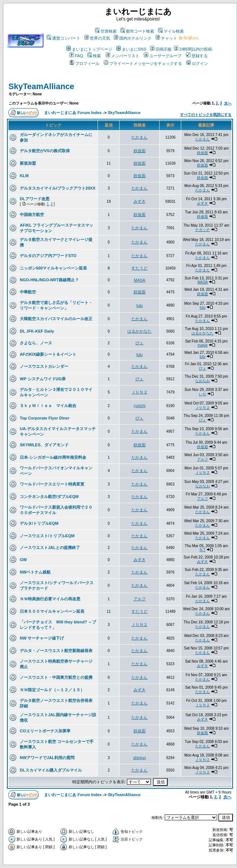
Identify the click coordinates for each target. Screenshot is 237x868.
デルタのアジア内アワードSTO (48, 256)
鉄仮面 (140, 151)
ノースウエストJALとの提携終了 (50, 547)
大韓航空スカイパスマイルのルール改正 (56, 319)
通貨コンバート (63, 38)
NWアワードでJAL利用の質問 (47, 758)
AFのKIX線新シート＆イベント (48, 354)
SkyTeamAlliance (41, 86)
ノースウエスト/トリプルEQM (47, 536)
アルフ (203, 459)
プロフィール (85, 63)
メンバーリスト (123, 56)
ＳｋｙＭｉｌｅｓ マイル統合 (48, 406)
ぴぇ (139, 343)
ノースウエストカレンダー (44, 366)
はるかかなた (139, 331)
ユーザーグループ (163, 56)
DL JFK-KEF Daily (37, 331)
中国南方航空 (32, 215)
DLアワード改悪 (35, 199)
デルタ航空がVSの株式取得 (45, 151)
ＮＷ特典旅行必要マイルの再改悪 (50, 599)
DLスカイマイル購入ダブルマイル (51, 770)
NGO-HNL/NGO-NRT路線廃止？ (49, 280)
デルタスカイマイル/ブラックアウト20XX (58, 188)
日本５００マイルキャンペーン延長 (52, 611)
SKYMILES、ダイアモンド (44, 445)
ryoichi (139, 406)
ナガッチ (203, 230)
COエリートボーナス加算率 (45, 731)
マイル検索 (171, 31)
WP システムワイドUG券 (43, 379)
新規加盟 (28, 163)
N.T (203, 550)
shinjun (140, 758)
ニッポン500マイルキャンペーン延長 (53, 268)
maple (202, 345)
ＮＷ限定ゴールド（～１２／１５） (52, 690)
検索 (94, 56)
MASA (140, 280)
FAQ (76, 56)
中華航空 (28, 292)
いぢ (203, 394)
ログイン (197, 63)
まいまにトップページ (89, 49)
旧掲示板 (161, 49)
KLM (24, 176)
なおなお (203, 381)
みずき (140, 201)
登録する (197, 56)
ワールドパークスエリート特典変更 (52, 484)
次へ (228, 103)
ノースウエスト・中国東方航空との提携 (56, 677)
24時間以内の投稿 (193, 49)
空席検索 (106, 31)
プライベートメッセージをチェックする (143, 63)
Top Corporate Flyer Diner (45, 418)
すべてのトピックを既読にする (206, 115)
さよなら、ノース (36, 343)
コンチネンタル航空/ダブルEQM (49, 497)
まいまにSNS (131, 49)
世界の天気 (97, 38)
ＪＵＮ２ (139, 392)
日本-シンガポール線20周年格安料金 (53, 457)
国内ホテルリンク (133, 38)
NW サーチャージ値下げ (42, 638)
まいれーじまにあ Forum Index (73, 113)
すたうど (139, 268)
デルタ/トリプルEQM (39, 523)
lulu (140, 305)
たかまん (139, 137)
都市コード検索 (137, 31)
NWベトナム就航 (35, 572)
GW (23, 560)
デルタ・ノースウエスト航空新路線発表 (56, 651)
